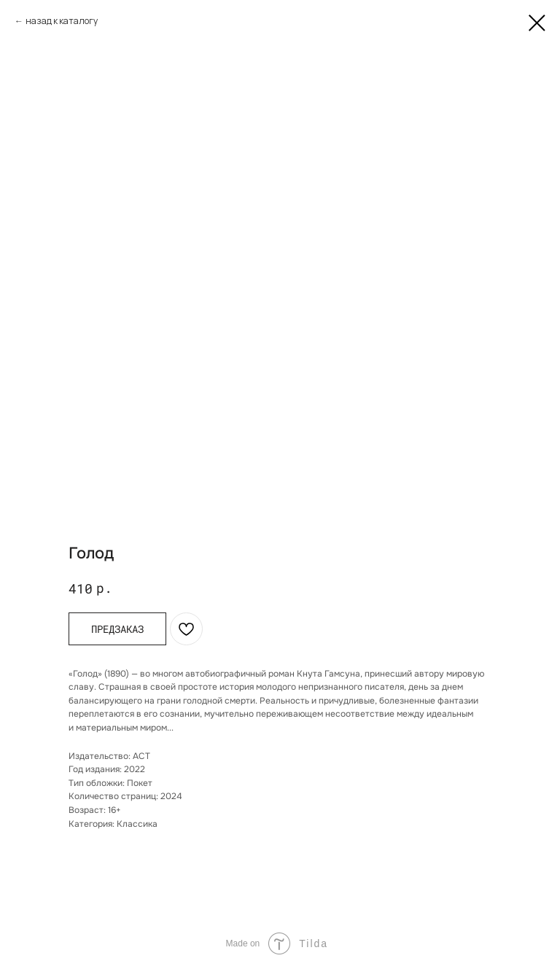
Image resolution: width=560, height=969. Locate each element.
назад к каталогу (62, 21)
